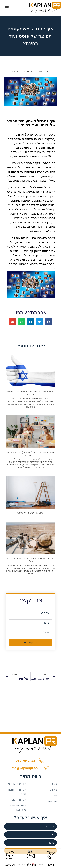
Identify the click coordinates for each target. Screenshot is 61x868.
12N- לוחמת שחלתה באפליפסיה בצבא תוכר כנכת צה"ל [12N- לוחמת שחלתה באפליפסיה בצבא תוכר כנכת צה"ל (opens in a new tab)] (31, 560)
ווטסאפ (10, 864)
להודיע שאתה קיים (32, 71)
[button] (48, 322)
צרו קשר (30, 864)
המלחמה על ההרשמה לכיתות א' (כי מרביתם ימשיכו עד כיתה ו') (30, 454)
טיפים (47, 71)
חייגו (51, 864)
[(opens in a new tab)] (30, 538)
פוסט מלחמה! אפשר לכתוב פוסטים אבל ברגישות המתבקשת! (30, 393)
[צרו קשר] (31, 855)
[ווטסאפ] (10, 855)
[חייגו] (51, 855)
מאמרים (16, 71)
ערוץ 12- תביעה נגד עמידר (30, 513)
